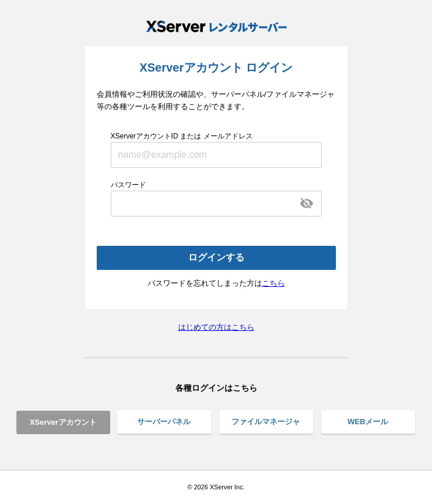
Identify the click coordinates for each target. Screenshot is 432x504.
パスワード (128, 185)
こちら (273, 283)
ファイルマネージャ (266, 422)
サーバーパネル (164, 422)
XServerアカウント (63, 422)
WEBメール (368, 422)
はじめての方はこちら (216, 327)
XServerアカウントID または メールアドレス (182, 136)
